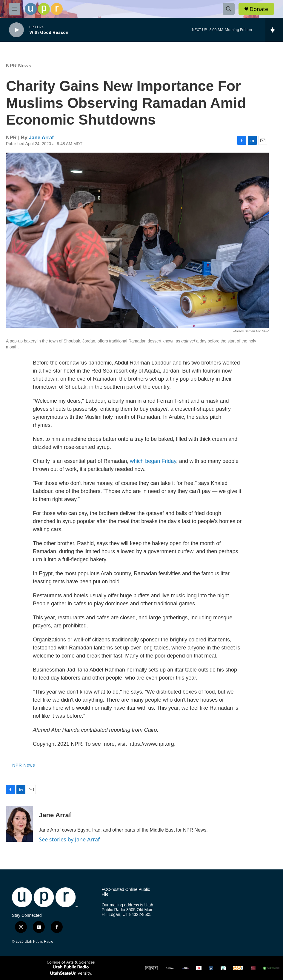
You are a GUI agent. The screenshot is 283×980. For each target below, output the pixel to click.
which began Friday (153, 461)
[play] (16, 30)
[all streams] (274, 30)
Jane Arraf (41, 138)
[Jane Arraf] (19, 824)
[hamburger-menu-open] (15, 9)
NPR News (19, 66)
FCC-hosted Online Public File (126, 892)
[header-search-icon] (229, 9)
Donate (259, 9)
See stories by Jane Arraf (69, 839)
